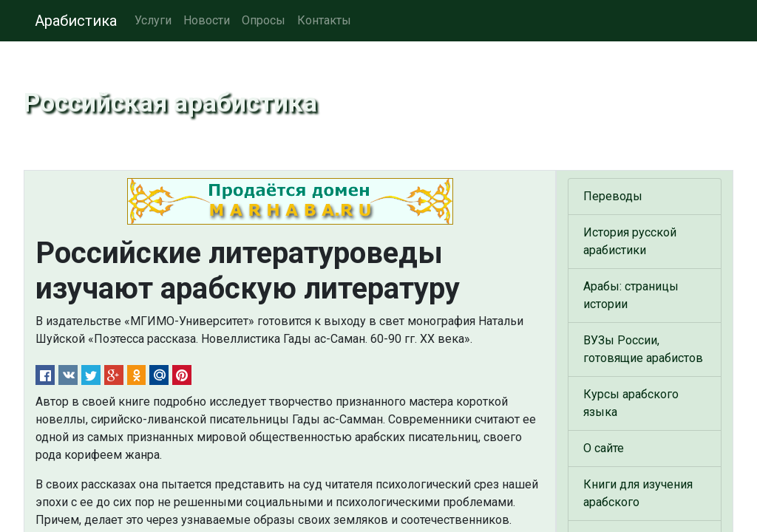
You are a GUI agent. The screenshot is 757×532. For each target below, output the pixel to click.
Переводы (613, 196)
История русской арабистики (630, 241)
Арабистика (76, 21)
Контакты (324, 20)
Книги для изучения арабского (638, 493)
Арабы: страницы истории (631, 295)
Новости (207, 20)
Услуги (153, 20)
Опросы (264, 20)
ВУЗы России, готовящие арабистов (643, 349)
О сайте (604, 448)
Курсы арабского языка (631, 403)
